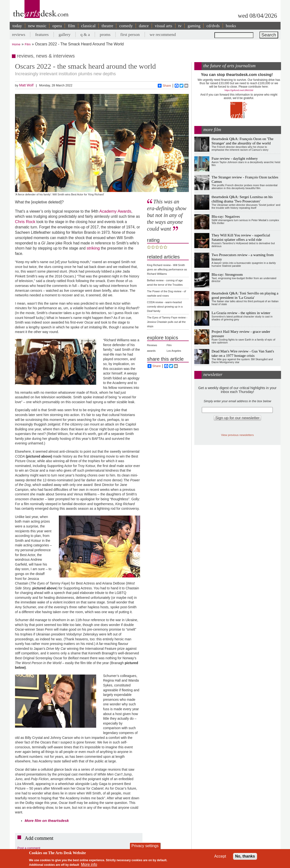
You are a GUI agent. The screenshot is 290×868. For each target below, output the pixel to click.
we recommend (163, 34)
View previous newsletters (237, 435)
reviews (19, 34)
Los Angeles (174, 351)
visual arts (164, 26)
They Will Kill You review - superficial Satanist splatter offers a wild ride (241, 237)
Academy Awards (115, 211)
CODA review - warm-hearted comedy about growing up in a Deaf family (165, 307)
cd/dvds (213, 26)
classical (88, 26)
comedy (126, 26)
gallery (65, 34)
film (71, 26)
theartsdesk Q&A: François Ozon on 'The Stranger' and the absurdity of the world (242, 141)
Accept (220, 856)
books (231, 26)
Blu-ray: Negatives (226, 216)
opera (57, 26)
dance (144, 26)
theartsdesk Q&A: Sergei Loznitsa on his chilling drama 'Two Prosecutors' (242, 199)
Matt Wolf (26, 85)
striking (93, 248)
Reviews (152, 345)
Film (28, 44)
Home (16, 44)
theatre (107, 26)
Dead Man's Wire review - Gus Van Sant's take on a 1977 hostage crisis (243, 353)
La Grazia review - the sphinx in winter (241, 313)
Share (164, 86)
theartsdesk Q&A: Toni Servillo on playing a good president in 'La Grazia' (245, 295)
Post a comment (29, 848)
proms (105, 34)
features (42, 34)
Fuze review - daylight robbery (235, 158)
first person (130, 34)
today (17, 26)
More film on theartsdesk (47, 821)
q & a (85, 34)
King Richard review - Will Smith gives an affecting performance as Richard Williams (167, 269)
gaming (194, 26)
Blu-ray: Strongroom (227, 274)
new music (37, 26)
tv (180, 26)
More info (89, 864)
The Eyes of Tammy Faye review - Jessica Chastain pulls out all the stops (167, 322)
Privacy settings (145, 846)
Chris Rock (25, 222)
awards (151, 351)
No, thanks (245, 856)
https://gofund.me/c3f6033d (239, 90)
